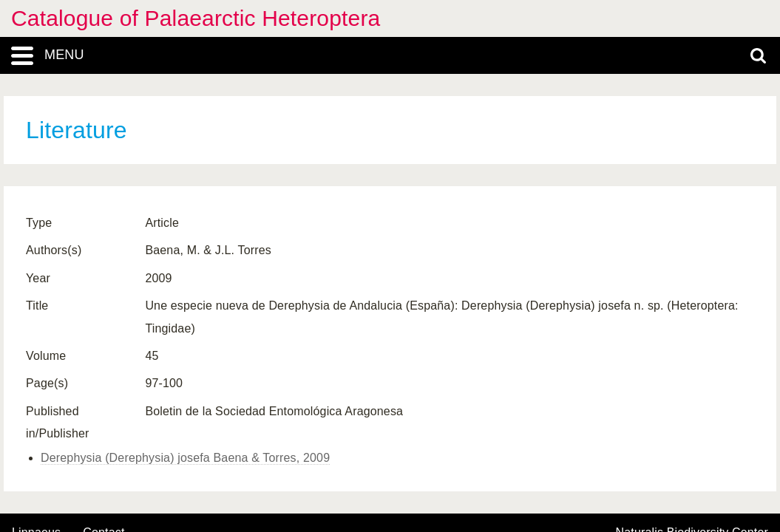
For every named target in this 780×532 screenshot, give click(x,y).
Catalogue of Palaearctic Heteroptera (196, 18)
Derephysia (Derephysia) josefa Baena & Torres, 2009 (185, 458)
